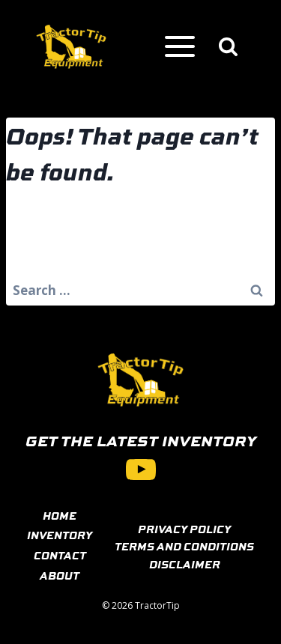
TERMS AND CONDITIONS (184, 546)
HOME (60, 515)
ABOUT (60, 575)
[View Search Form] (228, 47)
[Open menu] (179, 47)
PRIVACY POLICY (184, 529)
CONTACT (60, 555)
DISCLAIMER (185, 564)
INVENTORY (60, 535)
